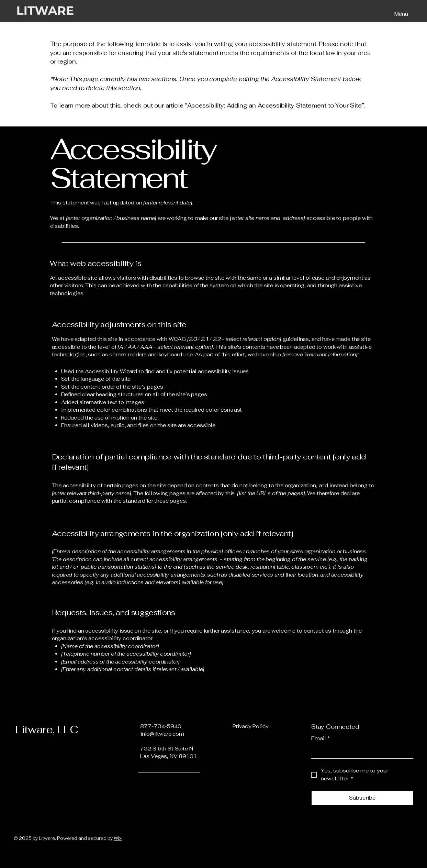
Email (321, 739)
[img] (45, 15)
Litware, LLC (47, 730)
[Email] (360, 752)
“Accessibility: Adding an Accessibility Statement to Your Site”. (275, 105)
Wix (118, 838)
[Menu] (400, 14)
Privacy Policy (251, 726)
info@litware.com (162, 734)
